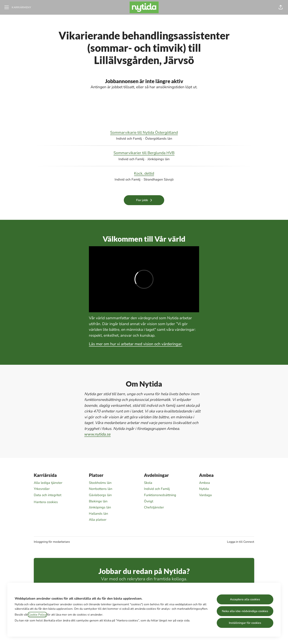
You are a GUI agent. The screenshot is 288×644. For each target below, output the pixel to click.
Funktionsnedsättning (160, 495)
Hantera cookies (46, 502)
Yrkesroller (42, 489)
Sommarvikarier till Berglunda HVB (144, 153)
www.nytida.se (98, 434)
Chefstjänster (154, 507)
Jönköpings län (100, 507)
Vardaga (205, 495)
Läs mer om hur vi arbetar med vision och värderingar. (136, 344)
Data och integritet (48, 495)
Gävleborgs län (100, 495)
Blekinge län (98, 501)
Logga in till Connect (241, 542)
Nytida (204, 489)
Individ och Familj (157, 489)
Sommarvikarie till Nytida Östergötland (144, 133)
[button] (281, 7)
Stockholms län (100, 483)
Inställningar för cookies (245, 623)
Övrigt (149, 501)
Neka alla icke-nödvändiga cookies (245, 611)
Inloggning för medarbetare (52, 542)
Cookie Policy (37, 615)
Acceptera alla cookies (245, 599)
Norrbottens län (101, 489)
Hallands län (98, 514)
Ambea (205, 483)
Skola (148, 483)
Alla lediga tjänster (48, 483)
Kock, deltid (144, 174)
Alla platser (98, 520)
